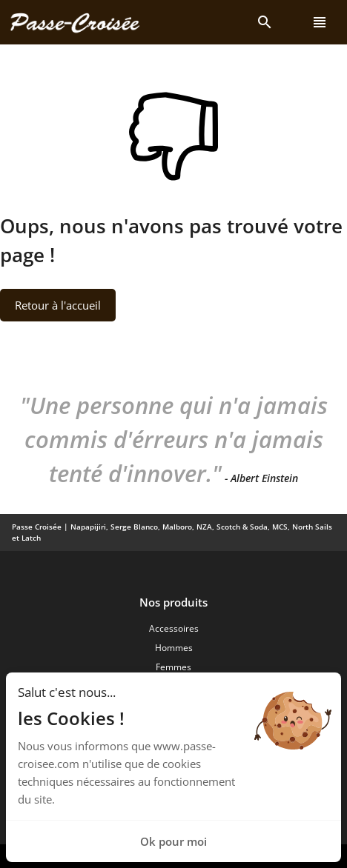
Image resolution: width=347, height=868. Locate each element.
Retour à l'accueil (58, 305)
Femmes (173, 667)
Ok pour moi (173, 841)
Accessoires (174, 628)
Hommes (174, 648)
